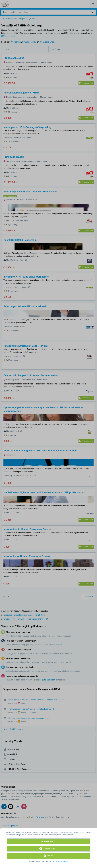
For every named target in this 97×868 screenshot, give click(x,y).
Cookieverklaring (61, 861)
